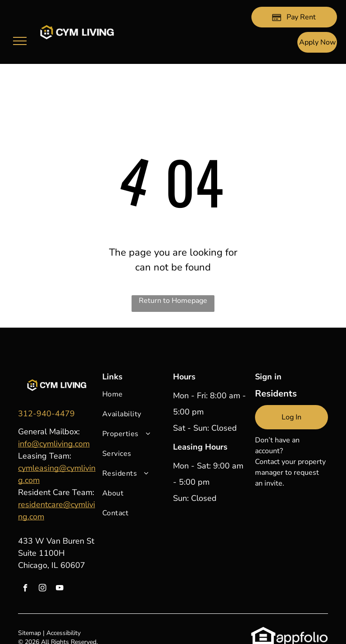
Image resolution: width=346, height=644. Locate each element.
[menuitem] (135, 399)
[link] (46, 414)
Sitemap (30, 633)
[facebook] (25, 589)
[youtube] (60, 589)
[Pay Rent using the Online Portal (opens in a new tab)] (294, 17)
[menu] (20, 41)
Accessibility (64, 633)
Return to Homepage (173, 301)
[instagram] (43, 589)
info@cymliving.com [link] (54, 444)
